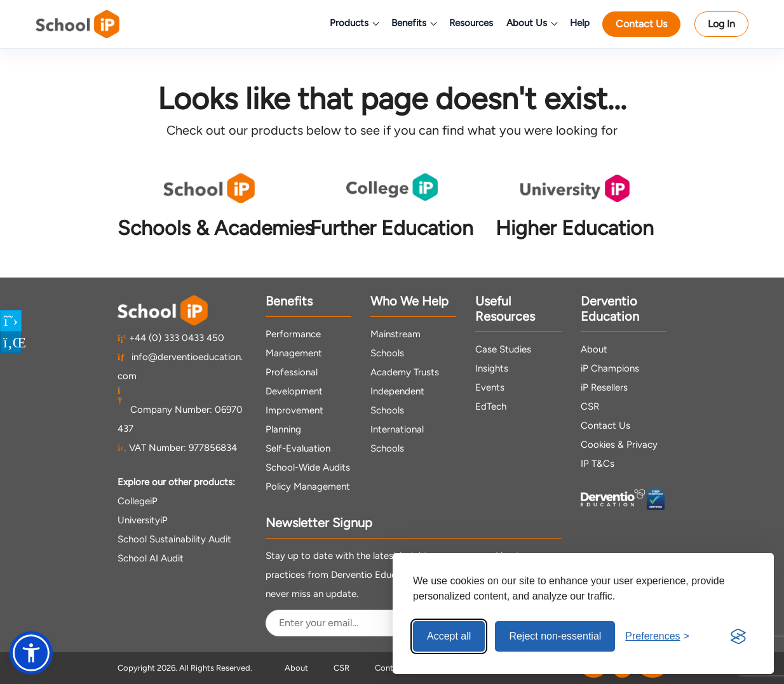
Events (490, 387)
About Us (531, 23)
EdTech (491, 406)
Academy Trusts (405, 372)
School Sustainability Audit (174, 539)
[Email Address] (373, 623)
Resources (471, 23)
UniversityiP (143, 520)
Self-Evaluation (298, 448)
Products (354, 23)
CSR (590, 406)
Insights (492, 368)
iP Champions (610, 368)
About (594, 349)
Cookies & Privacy (619, 445)
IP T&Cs (598, 464)
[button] (31, 653)
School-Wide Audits (308, 467)
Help (580, 23)
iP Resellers (604, 387)
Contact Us (641, 24)
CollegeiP (138, 501)
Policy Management (308, 486)
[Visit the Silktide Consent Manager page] (738, 636)
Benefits (414, 23)
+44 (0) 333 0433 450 (171, 338)
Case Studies (503, 349)
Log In (721, 24)
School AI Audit (151, 558)
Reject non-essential (555, 636)
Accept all (449, 636)
